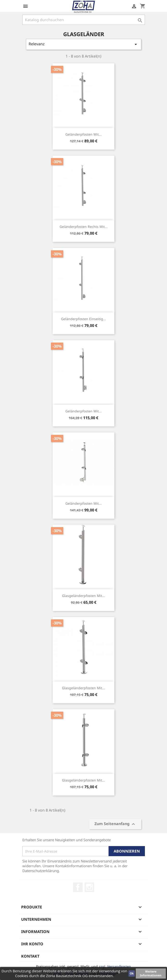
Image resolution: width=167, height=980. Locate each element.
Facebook (78, 887)
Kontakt (30, 956)
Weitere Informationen (151, 973)
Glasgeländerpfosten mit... (83, 596)
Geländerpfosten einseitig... (83, 319)
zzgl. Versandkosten (115, 966)
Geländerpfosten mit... (83, 134)
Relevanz (84, 44)
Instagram (89, 887)
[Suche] (84, 20)
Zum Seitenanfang (115, 824)
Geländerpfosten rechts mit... (84, 227)
